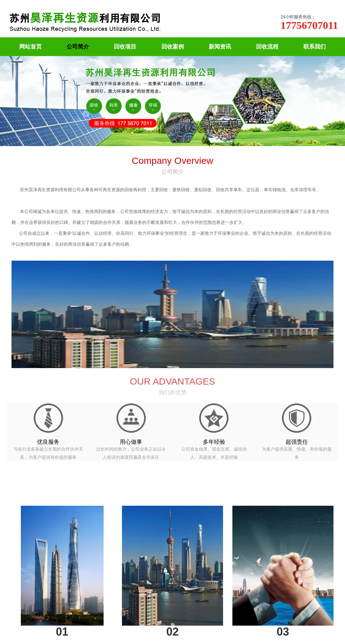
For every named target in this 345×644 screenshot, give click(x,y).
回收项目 (125, 46)
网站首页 (30, 46)
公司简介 (78, 46)
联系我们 (315, 46)
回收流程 (267, 46)
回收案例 (173, 46)
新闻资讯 (220, 46)
